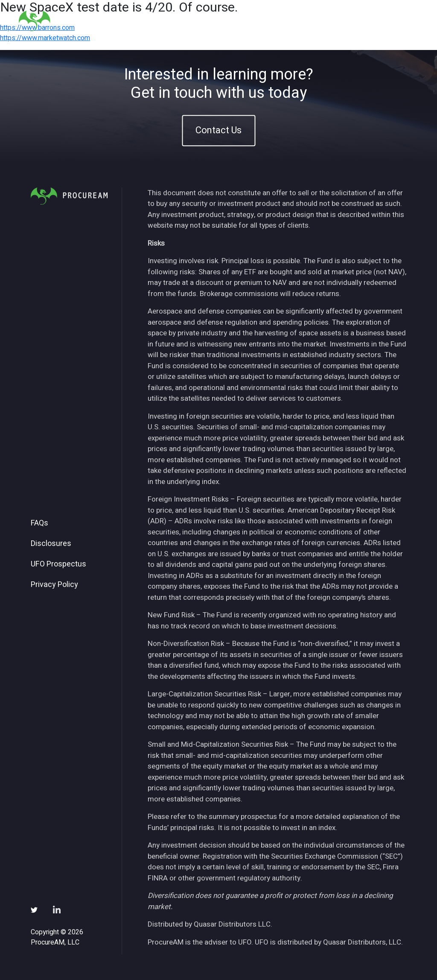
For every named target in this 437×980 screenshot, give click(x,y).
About (211, 21)
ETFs (242, 21)
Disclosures (51, 544)
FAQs (39, 523)
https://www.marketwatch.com (45, 38)
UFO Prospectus (58, 564)
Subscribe (354, 21)
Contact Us (218, 130)
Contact (398, 21)
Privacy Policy (54, 585)
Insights (278, 21)
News (314, 21)
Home (178, 21)
